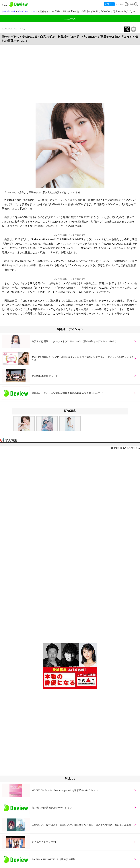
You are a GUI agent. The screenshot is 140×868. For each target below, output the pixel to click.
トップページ (8, 11)
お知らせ (109, 4)
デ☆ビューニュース (27, 11)
